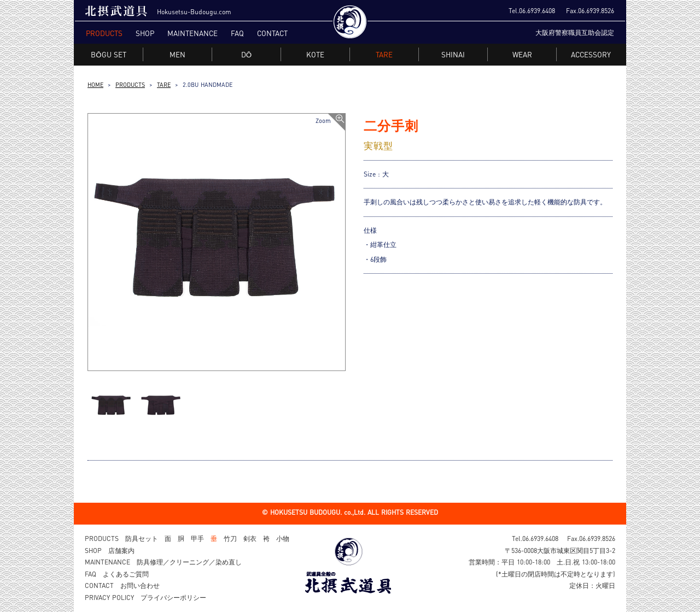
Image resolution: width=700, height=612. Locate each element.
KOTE (316, 54)
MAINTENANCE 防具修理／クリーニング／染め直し (163, 562)
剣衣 (250, 539)
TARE (164, 85)
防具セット (142, 539)
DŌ (247, 54)
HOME (95, 85)
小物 (283, 539)
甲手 (197, 539)
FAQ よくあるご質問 (117, 574)
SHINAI (453, 54)
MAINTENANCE (192, 33)
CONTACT (272, 33)
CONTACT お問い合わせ (122, 585)
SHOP (145, 33)
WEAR (523, 54)
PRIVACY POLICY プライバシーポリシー (145, 598)
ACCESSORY (591, 54)
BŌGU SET (109, 54)
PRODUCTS (104, 33)
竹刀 (230, 539)
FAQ (237, 33)
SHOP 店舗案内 (110, 551)
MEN (178, 54)
